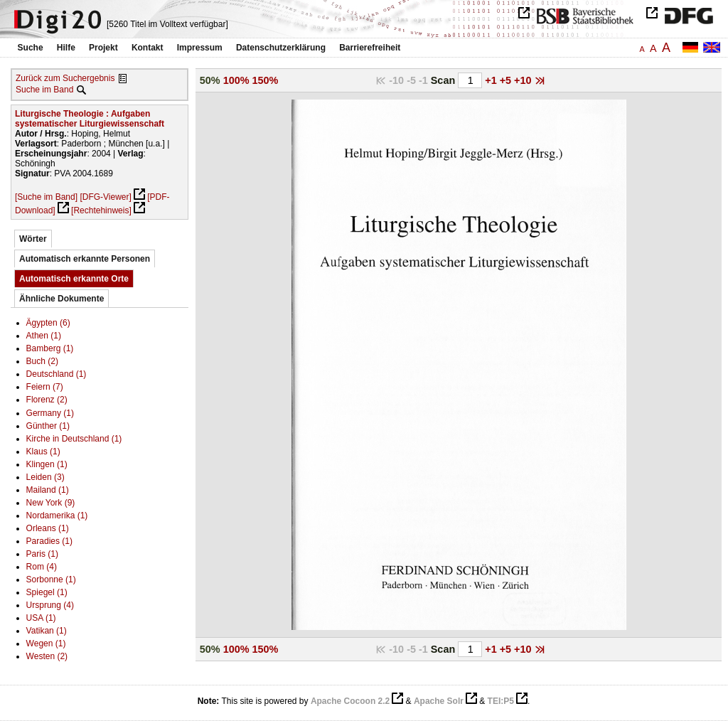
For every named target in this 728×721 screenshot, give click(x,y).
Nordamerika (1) (57, 516)
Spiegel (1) (47, 592)
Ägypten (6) (48, 323)
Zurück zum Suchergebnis (65, 78)
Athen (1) (44, 336)
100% (236, 80)
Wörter (33, 239)
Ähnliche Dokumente (61, 299)
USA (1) (41, 618)
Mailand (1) (48, 490)
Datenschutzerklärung (281, 48)
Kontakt (148, 48)
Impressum (200, 48)
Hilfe (66, 48)
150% (266, 80)
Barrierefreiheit (370, 48)
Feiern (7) (45, 387)
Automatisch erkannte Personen (85, 259)
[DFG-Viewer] (105, 197)
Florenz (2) (47, 400)
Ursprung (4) (50, 605)
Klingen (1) (47, 464)
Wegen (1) (46, 643)
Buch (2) (42, 361)
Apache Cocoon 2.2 (350, 701)
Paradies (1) (49, 541)
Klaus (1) (43, 452)
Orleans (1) (48, 528)
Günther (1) (48, 426)
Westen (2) (47, 656)
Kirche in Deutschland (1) (74, 439)
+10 (524, 80)
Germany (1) (50, 413)
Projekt (103, 48)
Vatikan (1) (47, 631)
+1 (492, 80)
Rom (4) (42, 567)
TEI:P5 (501, 701)
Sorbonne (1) (51, 580)
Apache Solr (439, 701)
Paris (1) (42, 554)
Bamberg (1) (50, 348)
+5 (507, 80)
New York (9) (51, 503)
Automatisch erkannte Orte (74, 279)
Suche (31, 48)
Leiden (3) (45, 477)
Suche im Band (44, 90)
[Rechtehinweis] (101, 210)
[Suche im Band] (46, 197)
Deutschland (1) (57, 374)
